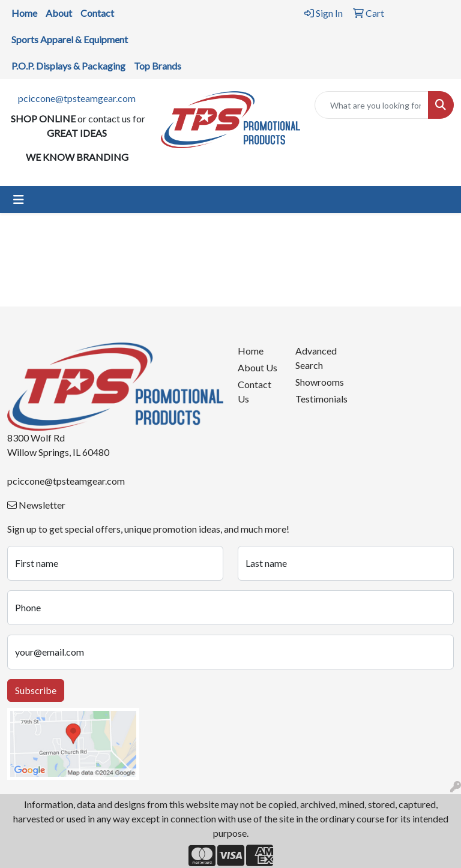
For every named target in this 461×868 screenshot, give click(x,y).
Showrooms (317, 382)
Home (251, 351)
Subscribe (36, 690)
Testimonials (317, 399)
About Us (258, 367)
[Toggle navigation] (19, 199)
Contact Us (255, 391)
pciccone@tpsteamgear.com (77, 98)
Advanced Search (316, 358)
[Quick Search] (372, 105)
